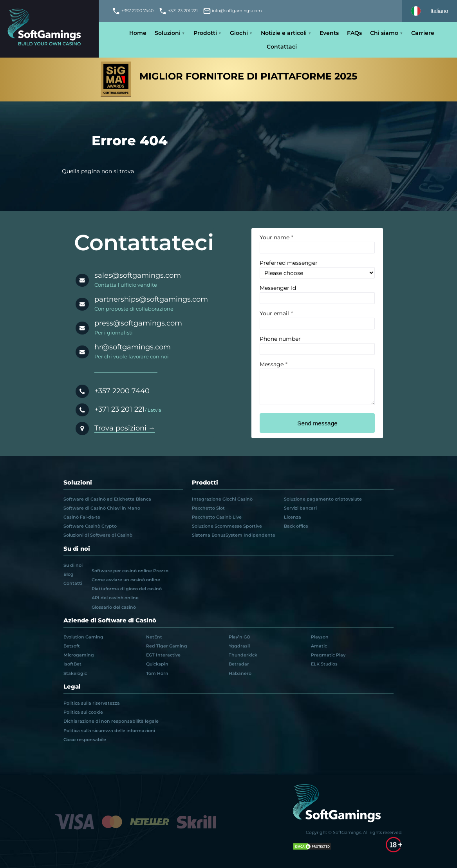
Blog (69, 574)
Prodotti (205, 33)
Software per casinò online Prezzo (130, 571)
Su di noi (73, 565)
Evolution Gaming (83, 637)
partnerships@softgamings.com (151, 299)
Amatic (319, 646)
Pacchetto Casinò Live (217, 517)
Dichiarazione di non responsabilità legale (111, 721)
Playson (320, 637)
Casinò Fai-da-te (82, 517)
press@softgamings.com (138, 323)
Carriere (423, 33)
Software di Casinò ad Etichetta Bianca (107, 499)
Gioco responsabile (85, 740)
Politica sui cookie (83, 712)
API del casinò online (115, 598)
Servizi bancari (300, 508)
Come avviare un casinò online (126, 580)
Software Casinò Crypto (90, 526)
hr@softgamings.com (133, 347)
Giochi (239, 33)
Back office (296, 526)
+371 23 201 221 (120, 409)
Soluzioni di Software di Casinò (98, 535)
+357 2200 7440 (122, 391)
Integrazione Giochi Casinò (222, 499)
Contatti (73, 583)
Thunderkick (243, 655)
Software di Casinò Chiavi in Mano (102, 508)
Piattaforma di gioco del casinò (127, 589)
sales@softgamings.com (138, 275)
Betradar (239, 664)
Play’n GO (239, 637)
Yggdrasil (239, 646)
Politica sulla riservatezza (92, 703)
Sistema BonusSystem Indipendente (234, 535)
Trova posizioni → (125, 428)
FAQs (354, 33)
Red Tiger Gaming (167, 646)
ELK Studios (324, 664)
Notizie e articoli (284, 33)
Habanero (240, 673)
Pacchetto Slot (208, 508)
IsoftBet (72, 664)
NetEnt (154, 637)
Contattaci (282, 47)
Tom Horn (157, 673)
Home (138, 33)
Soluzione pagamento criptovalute (323, 499)
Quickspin (157, 664)
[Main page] (49, 29)
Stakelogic (75, 673)
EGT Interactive (163, 655)
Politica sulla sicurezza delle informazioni (109, 731)
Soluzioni (168, 33)
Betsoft (72, 646)
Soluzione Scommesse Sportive (227, 526)
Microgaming (79, 655)
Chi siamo (384, 33)
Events (329, 33)
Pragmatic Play (328, 655)
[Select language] (430, 11)
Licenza (293, 517)
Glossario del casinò (114, 607)
